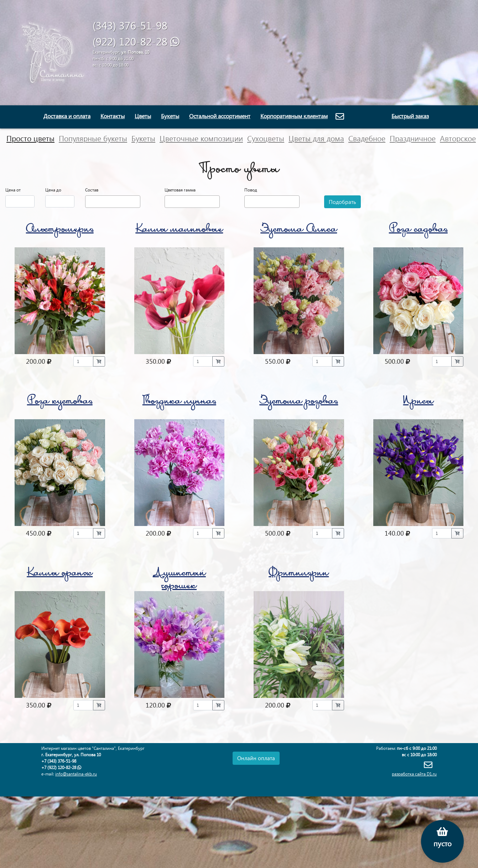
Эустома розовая (299, 402)
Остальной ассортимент (220, 116)
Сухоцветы (266, 138)
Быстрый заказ (410, 116)
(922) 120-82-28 (131, 41)
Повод (251, 190)
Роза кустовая (60, 402)
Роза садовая (418, 230)
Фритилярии (299, 574)
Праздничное (413, 138)
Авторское (458, 138)
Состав (92, 190)
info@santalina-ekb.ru (76, 774)
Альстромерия (60, 230)
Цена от (13, 190)
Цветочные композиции (201, 138)
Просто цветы (30, 138)
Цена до (53, 190)
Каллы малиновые (179, 230)
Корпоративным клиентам (294, 116)
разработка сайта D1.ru (414, 774)
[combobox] (113, 202)
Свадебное (367, 138)
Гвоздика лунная (179, 402)
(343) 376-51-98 (130, 25)
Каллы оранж (60, 574)
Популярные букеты (93, 138)
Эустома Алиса (299, 230)
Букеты (170, 116)
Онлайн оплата (256, 758)
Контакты (113, 116)
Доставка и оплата (67, 116)
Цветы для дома (316, 138)
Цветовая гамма (180, 190)
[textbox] (89, 201)
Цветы (143, 116)
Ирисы (418, 402)
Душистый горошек (179, 580)
